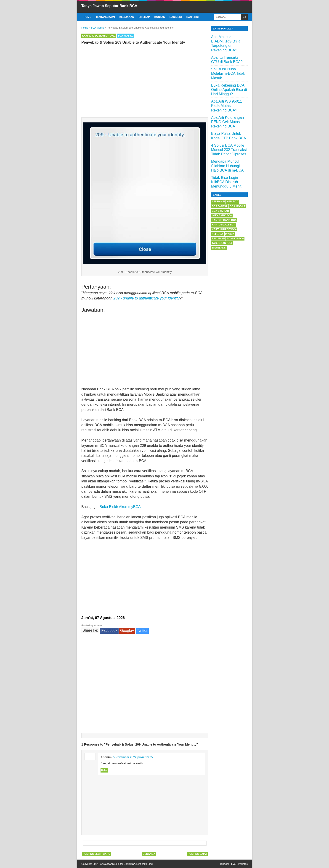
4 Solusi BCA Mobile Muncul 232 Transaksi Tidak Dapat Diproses (229, 150)
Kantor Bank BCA (224, 220)
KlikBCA (218, 234)
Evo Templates (239, 864)
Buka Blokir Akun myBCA (120, 507)
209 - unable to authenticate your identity (147, 298)
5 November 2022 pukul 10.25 (133, 757)
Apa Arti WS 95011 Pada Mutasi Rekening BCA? (227, 106)
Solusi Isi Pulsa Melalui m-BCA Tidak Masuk (228, 73)
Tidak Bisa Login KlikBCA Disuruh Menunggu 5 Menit (226, 182)
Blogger (225, 864)
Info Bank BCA (222, 215)
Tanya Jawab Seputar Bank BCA (109, 6)
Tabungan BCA (222, 243)
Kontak (160, 17)
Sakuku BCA (235, 238)
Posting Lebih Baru (96, 854)
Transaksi (219, 248)
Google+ (127, 631)
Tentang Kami (105, 17)
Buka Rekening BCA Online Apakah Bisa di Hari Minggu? (229, 90)
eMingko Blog (145, 864)
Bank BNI (193, 17)
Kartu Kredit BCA (224, 229)
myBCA (230, 234)
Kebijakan (127, 17)
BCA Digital (220, 206)
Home (87, 17)
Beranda (149, 854)
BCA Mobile (126, 36)
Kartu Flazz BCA (224, 225)
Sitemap (144, 17)
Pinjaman (218, 238)
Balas (104, 770)
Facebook (109, 631)
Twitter (142, 631)
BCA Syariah (220, 211)
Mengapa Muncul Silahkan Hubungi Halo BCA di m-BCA (227, 166)
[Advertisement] (145, 80)
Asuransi (218, 201)
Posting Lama (197, 854)
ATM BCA (233, 201)
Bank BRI (176, 17)
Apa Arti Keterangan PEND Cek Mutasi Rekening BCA (227, 122)
